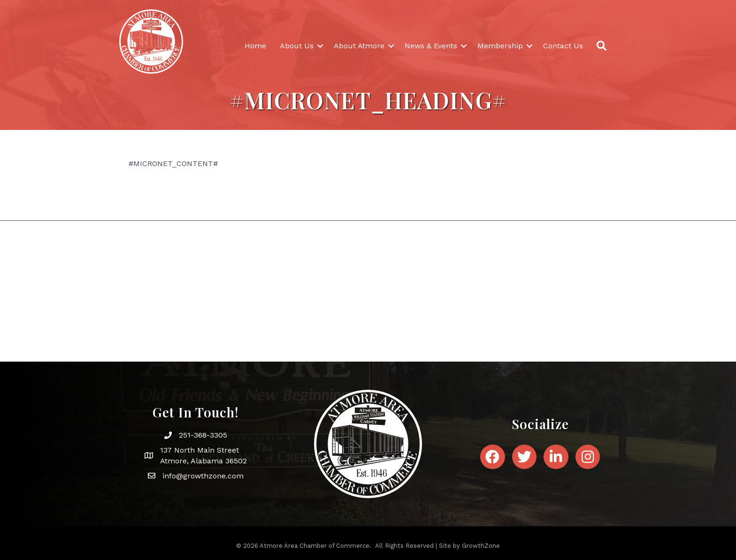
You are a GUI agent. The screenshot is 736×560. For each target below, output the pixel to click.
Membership (500, 46)
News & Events (431, 46)
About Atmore (359, 46)
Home (255, 46)
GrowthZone (481, 546)
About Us (297, 46)
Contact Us (563, 46)
